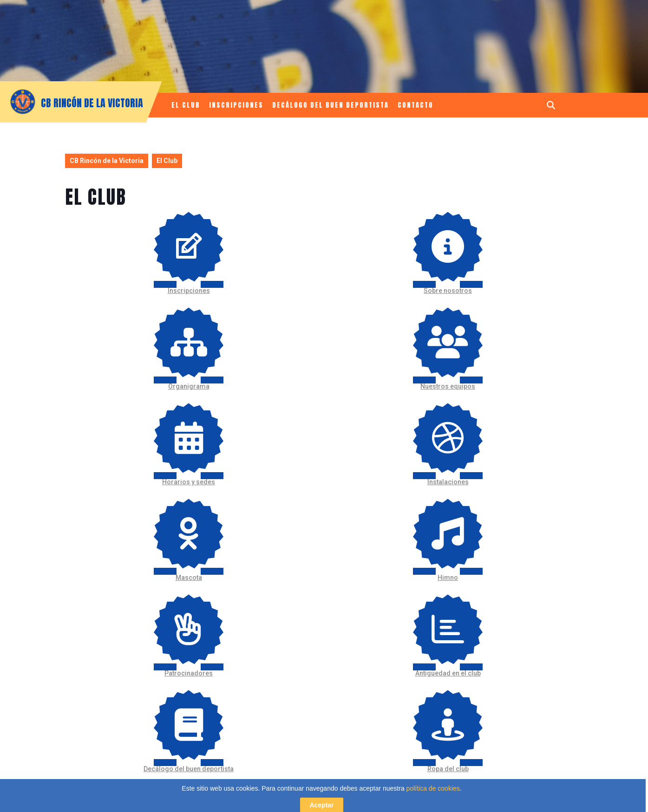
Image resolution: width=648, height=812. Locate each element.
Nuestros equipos (448, 386)
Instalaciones (448, 482)
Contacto (416, 105)
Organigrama (189, 386)
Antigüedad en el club (448, 673)
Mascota (189, 578)
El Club (186, 105)
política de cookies (433, 806)
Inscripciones (236, 105)
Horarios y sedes (189, 482)
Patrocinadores (189, 673)
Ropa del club (448, 769)
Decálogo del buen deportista (331, 105)
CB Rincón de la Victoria (92, 103)
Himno (448, 578)
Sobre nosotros (448, 291)
